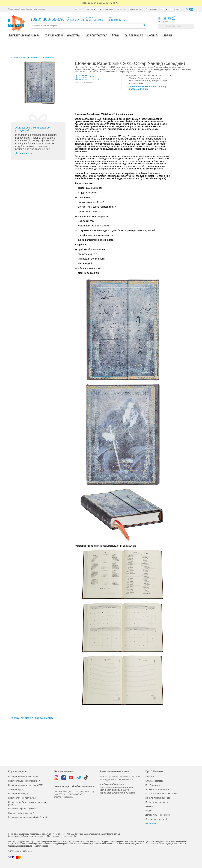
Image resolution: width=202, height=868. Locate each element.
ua (191, 9)
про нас (78, 9)
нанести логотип (135, 9)
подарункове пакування (171, 9)
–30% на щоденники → (101, 3)
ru (187, 9)
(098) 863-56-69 (47, 19)
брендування (152, 9)
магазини (120, 9)
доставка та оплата (93, 9)
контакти (109, 9)
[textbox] (87, 26)
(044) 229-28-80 (73, 834)
